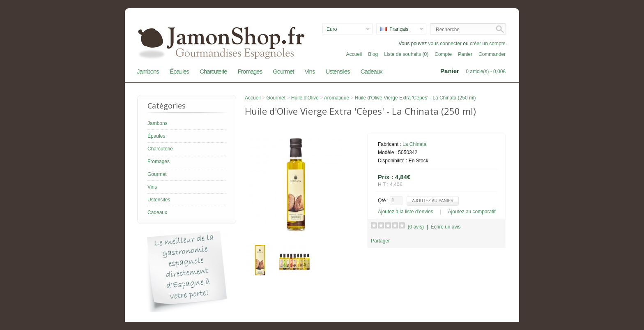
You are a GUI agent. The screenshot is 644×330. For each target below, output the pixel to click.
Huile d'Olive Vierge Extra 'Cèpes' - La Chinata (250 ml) (415, 98)
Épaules (179, 71)
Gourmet (283, 71)
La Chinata (414, 144)
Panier (465, 54)
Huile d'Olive (305, 98)
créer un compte (488, 44)
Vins (310, 71)
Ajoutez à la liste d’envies (406, 212)
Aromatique (337, 98)
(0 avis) (416, 227)
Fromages (250, 71)
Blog (373, 54)
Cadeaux (371, 71)
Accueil (354, 54)
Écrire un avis (445, 227)
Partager (380, 241)
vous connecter (445, 44)
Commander (492, 54)
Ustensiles (337, 71)
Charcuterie (213, 71)
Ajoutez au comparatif (472, 212)
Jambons (148, 71)
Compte (443, 54)
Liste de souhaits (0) (406, 54)
